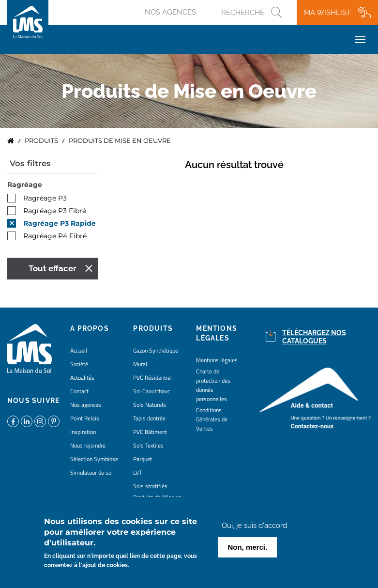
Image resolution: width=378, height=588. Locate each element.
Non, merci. (247, 549)
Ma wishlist (327, 13)
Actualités (82, 378)
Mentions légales (217, 360)
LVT (137, 472)
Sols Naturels (150, 405)
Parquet (143, 459)
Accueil (11, 141)
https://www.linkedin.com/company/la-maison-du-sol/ (27, 421)
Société (79, 364)
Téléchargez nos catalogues (314, 337)
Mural (140, 364)
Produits (41, 141)
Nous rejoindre (88, 445)
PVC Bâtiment (150, 432)
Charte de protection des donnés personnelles (213, 385)
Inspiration (83, 432)
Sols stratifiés (150, 486)
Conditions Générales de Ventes (212, 419)
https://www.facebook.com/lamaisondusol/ (13, 421)
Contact (79, 391)
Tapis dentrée (149, 418)
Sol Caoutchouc (151, 391)
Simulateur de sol (91, 472)
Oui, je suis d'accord (254, 528)
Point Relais (85, 418)
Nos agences (170, 12)
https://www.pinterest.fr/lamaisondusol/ (54, 421)
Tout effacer (53, 268)
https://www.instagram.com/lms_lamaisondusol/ (40, 421)
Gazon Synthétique (156, 350)
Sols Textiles (148, 445)
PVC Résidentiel (152, 378)
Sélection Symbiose (94, 459)
